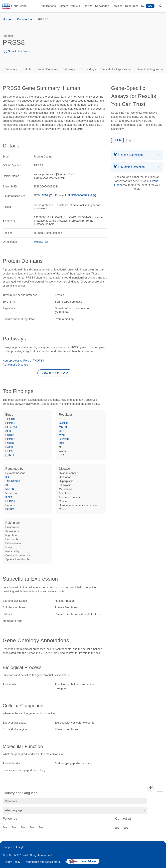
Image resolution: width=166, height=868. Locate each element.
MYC (62, 435)
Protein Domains (47, 69)
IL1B (62, 419)
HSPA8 (10, 451)
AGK (8, 431)
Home (7, 19)
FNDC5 (10, 435)
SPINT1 (10, 423)
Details (27, 69)
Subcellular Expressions (116, 69)
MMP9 (63, 427)
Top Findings (88, 69)
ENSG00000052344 (82, 195)
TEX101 (10, 419)
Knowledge (102, 6)
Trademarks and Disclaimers (42, 862)
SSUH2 (10, 443)
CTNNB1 (64, 431)
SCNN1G (65, 439)
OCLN (63, 443)
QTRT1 (10, 455)
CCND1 (64, 423)
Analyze (88, 6)
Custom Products (69, 6)
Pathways (69, 69)
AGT (8, 485)
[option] (9, 36)
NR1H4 (10, 489)
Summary (11, 69)
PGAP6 (10, 509)
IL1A (62, 455)
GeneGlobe (19, 6)
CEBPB (10, 501)
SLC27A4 (11, 427)
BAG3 (9, 447)
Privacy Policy (11, 862)
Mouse (38, 242)
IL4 (7, 477)
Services (117, 6)
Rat (46, 242)
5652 (47, 195)
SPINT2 (10, 439)
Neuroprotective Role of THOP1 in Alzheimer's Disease (24, 363)
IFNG (9, 497)
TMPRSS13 (13, 481)
